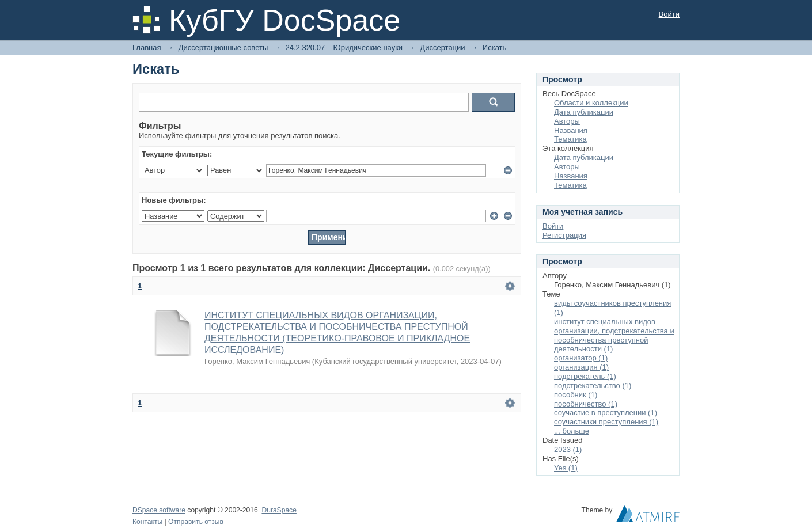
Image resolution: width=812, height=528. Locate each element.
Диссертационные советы (223, 48)
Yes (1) (566, 468)
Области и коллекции (591, 103)
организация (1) (581, 367)
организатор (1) (581, 358)
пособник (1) (576, 395)
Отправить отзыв (196, 522)
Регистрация (564, 235)
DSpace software (159, 510)
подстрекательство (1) (593, 385)
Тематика (570, 139)
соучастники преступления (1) (606, 422)
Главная (147, 48)
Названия (571, 130)
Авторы (567, 121)
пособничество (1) (586, 404)
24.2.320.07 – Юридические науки (344, 48)
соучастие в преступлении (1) (606, 413)
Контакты (147, 522)
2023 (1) (568, 449)
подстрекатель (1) (585, 376)
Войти (669, 14)
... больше (572, 431)
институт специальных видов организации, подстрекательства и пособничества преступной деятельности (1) (614, 335)
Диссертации (442, 48)
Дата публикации (584, 112)
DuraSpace (279, 510)
